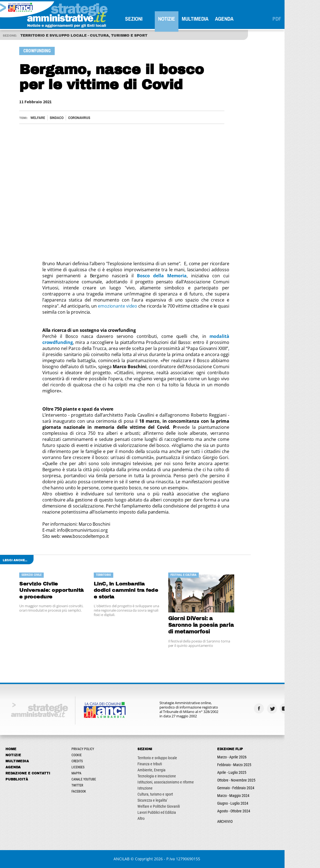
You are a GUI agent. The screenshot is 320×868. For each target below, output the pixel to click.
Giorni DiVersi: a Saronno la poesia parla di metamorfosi (204, 625)
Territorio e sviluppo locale (161, 758)
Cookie (80, 755)
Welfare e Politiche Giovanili (162, 806)
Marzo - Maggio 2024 (237, 796)
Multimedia (198, 19)
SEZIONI (137, 19)
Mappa (80, 773)
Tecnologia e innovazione (160, 776)
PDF (280, 19)
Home (14, 749)
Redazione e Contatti (31, 773)
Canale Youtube (87, 779)
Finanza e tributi (153, 764)
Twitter (81, 785)
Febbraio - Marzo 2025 (238, 765)
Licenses (81, 767)
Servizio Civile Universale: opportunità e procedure (55, 590)
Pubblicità (20, 779)
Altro (144, 818)
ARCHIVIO (228, 821)
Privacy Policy (86, 749)
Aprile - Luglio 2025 (235, 772)
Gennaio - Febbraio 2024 (239, 788)
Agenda (227, 19)
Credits (80, 761)
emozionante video (121, 306)
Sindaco (60, 118)
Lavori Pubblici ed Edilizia (160, 812)
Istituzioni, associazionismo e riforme (169, 782)
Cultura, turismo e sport (158, 794)
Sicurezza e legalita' (156, 800)
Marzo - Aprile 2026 (235, 757)
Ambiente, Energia (155, 770)
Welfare (41, 118)
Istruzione (148, 788)
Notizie (170, 19)
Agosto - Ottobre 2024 (237, 811)
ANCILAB (125, 859)
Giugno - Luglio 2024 (236, 803)
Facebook (82, 791)
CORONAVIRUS (82, 118)
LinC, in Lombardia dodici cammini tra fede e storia (130, 590)
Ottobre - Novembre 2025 (240, 780)
